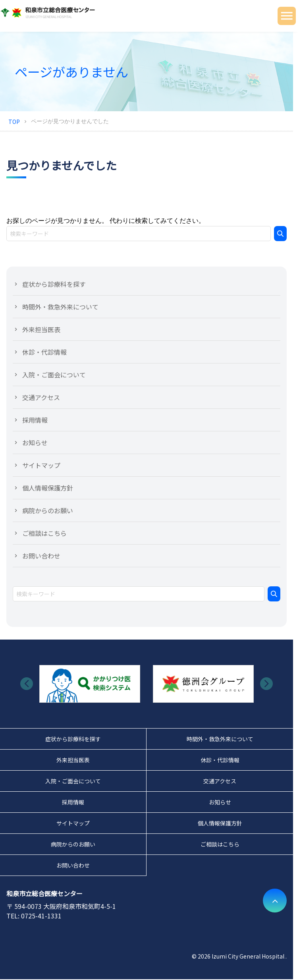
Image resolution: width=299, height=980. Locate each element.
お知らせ (35, 443)
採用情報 (35, 420)
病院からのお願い (48, 510)
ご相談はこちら (44, 533)
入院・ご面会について (54, 375)
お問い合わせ (41, 556)
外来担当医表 (41, 329)
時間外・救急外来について (60, 307)
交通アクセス (41, 397)
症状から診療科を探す (54, 284)
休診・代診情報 (44, 352)
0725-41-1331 (41, 916)
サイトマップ (41, 465)
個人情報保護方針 (48, 488)
